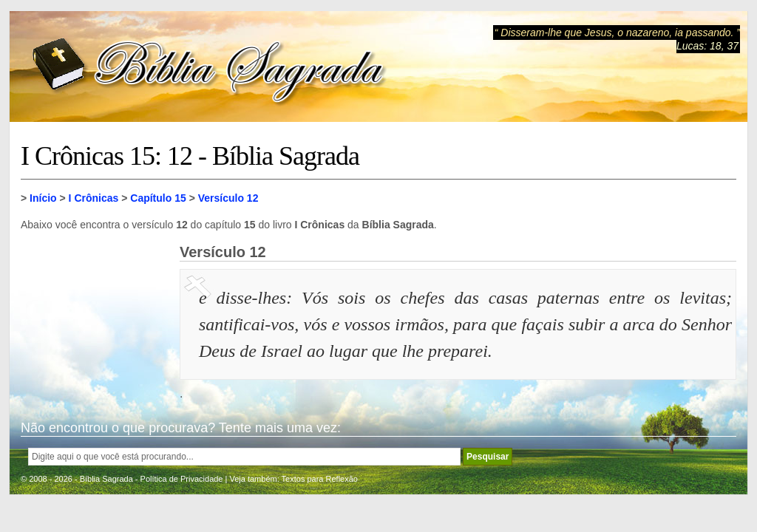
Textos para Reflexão (320, 479)
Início (43, 198)
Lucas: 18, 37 (707, 46)
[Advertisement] (95, 318)
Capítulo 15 (158, 198)
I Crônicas (94, 198)
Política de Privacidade (182, 479)
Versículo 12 (228, 198)
